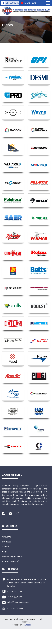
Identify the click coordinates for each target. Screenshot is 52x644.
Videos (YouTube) (11, 576)
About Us (7, 551)
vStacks (28, 640)
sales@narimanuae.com (18, 617)
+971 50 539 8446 (15, 623)
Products (7, 556)
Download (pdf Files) (12, 571)
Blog (4, 566)
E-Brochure (30, 3)
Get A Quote (10, 3)
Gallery (5, 561)
